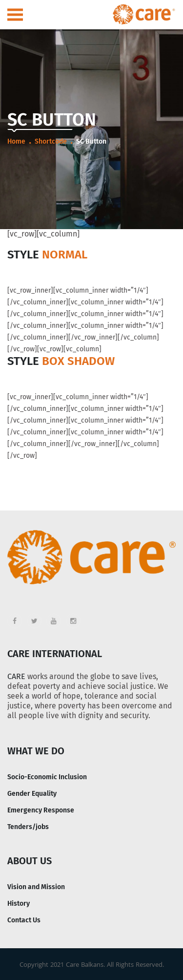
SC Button (91, 141)
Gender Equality (32, 794)
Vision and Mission (36, 887)
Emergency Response (41, 810)
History (19, 904)
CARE (16, 676)
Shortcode (51, 141)
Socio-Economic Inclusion (47, 777)
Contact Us (24, 920)
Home (16, 141)
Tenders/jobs (28, 827)
